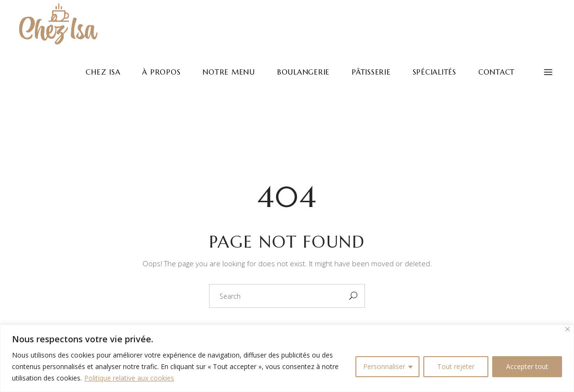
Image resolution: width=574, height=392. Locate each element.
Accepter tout (527, 366)
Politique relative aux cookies (129, 378)
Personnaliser (384, 366)
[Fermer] (568, 329)
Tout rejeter (456, 366)
